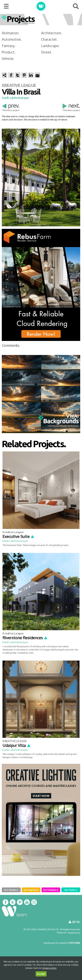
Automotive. (12, 39)
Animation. (11, 33)
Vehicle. (8, 58)
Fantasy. (9, 46)
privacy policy (49, 968)
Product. (9, 52)
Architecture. (51, 33)
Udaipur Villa (17, 745)
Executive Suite (18, 536)
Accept (41, 974)
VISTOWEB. (75, 943)
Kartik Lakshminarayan (15, 98)
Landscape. (50, 46)
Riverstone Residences (25, 638)
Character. (49, 39)
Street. (47, 52)
